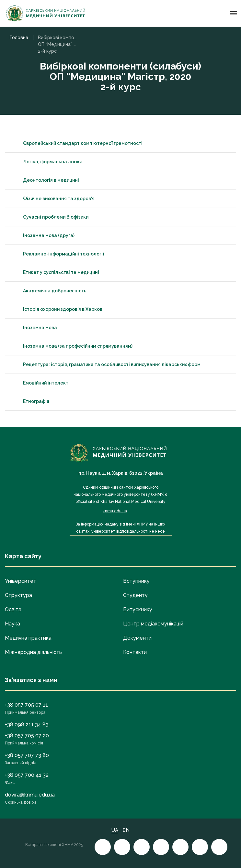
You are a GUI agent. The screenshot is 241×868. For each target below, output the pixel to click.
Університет (21, 581)
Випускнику (138, 609)
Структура (18, 595)
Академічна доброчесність (49, 291)
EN (126, 830)
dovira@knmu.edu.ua (30, 795)
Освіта (13, 609)
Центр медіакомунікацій (153, 624)
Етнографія (30, 401)
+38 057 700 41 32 (27, 775)
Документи (137, 638)
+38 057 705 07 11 (26, 705)
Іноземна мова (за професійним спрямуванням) (72, 346)
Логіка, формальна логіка (47, 162)
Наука (12, 624)
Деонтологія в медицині (45, 180)
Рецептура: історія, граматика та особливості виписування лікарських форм (106, 364)
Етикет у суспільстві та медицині (55, 272)
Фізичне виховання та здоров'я (53, 199)
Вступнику (136, 581)
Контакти (135, 652)
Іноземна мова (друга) (43, 235)
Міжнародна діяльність (33, 652)
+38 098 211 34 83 (27, 725)
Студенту (135, 595)
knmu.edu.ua (115, 511)
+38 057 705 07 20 (27, 736)
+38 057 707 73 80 (27, 755)
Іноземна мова (34, 328)
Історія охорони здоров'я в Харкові (57, 309)
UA (115, 830)
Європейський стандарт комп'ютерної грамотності (77, 143)
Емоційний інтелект (40, 383)
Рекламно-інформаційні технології (58, 254)
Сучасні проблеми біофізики (50, 217)
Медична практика (28, 638)
